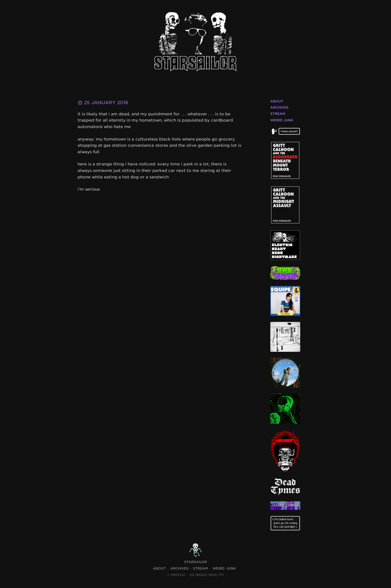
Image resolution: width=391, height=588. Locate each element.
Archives (279, 108)
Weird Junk (282, 120)
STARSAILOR (196, 562)
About (277, 101)
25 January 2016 (103, 103)
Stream (278, 114)
